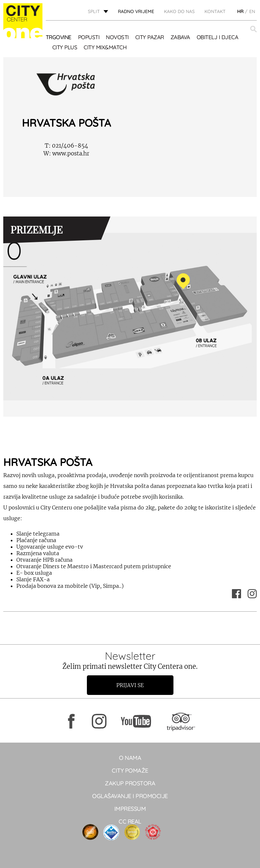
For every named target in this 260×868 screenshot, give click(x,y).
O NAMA (130, 758)
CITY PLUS (65, 47)
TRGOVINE (59, 37)
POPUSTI (89, 37)
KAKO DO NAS (179, 11)
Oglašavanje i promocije (130, 796)
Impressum (130, 809)
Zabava (180, 37)
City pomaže (130, 771)
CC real (130, 821)
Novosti (117, 37)
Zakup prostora (130, 783)
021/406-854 (66, 146)
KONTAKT (215, 11)
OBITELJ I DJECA (218, 37)
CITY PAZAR (150, 37)
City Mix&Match (105, 47)
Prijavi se (130, 685)
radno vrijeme (136, 11)
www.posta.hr (66, 153)
